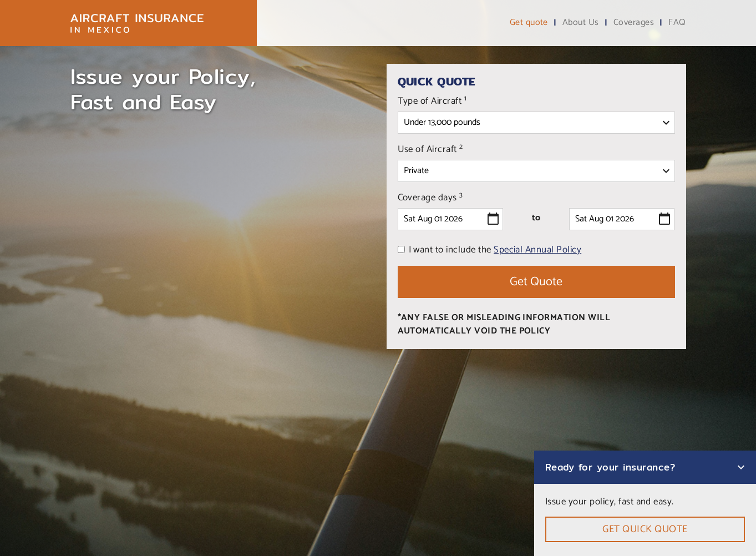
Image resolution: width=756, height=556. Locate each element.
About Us (581, 23)
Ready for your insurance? (610, 467)
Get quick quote (645, 529)
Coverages (634, 23)
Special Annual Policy (537, 250)
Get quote (529, 23)
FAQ (677, 23)
